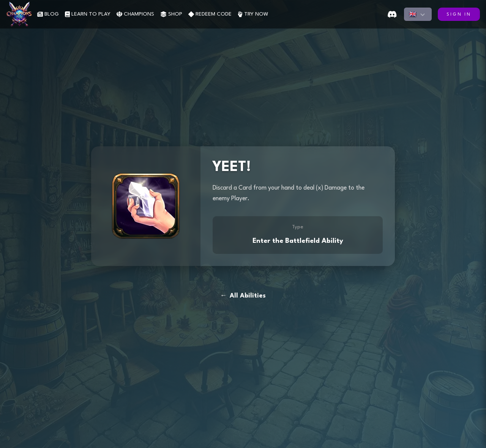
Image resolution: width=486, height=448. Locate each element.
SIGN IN (459, 15)
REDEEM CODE (210, 14)
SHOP (171, 14)
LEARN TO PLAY (88, 14)
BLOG (48, 14)
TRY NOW (253, 14)
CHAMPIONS (135, 14)
